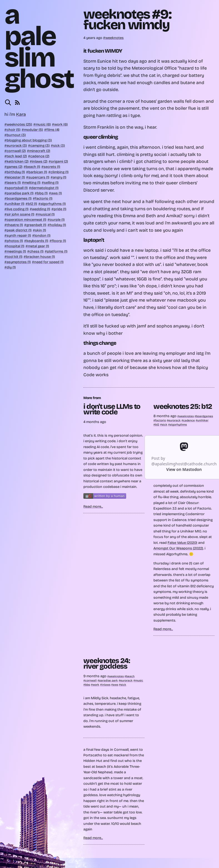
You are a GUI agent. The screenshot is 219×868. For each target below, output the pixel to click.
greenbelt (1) (36, 225)
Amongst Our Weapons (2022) (178, 548)
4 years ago (93, 38)
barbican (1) (38, 172)
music (139, 680)
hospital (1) (16, 246)
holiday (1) (58, 225)
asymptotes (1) (19, 262)
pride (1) (60, 209)
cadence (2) (40, 156)
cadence (189, 420)
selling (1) (51, 183)
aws (115, 685)
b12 (157, 425)
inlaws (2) (40, 161)
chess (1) (37, 251)
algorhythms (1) (53, 204)
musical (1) (46, 214)
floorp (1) (59, 241)
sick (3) (59, 146)
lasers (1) (14, 183)
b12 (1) (33, 204)
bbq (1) (42, 193)
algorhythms (178, 425)
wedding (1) (41, 209)
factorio (160, 420)
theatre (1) (15, 225)
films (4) (53, 130)
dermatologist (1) (45, 188)
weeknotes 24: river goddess (107, 663)
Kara (21, 114)
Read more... (93, 506)
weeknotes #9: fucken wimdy (127, 19)
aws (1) (57, 193)
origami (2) (59, 161)
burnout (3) (16, 135)
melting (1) (32, 183)
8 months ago (165, 416)
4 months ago (95, 422)
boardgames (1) (19, 198)
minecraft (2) (40, 151)
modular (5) (33, 130)
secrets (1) (52, 167)
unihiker (203, 420)
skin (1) (41, 230)
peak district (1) (19, 230)
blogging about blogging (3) (29, 140)
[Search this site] (8, 102)
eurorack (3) (17, 146)
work (96, 685)
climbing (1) (60, 172)
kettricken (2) (18, 161)
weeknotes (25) (19, 124)
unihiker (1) (16, 204)
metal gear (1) (38, 246)
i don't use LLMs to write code (112, 409)
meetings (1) (16, 251)
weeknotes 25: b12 (183, 406)
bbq (88, 685)
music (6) (43, 124)
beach (130, 676)
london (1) (43, 235)
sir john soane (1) (21, 214)
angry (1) (60, 177)
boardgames (205, 416)
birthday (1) (16, 172)
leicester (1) (16, 177)
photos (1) (15, 241)
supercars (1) (39, 177)
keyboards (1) (37, 241)
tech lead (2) (17, 156)
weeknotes (115, 38)
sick (165, 425)
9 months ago (95, 676)
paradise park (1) (20, 193)
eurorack (175, 420)
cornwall (91, 680)
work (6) (61, 124)
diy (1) (11, 267)
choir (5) (14, 130)
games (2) (15, 167)
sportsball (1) (17, 188)
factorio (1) (44, 198)
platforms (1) (57, 251)
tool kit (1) (15, 257)
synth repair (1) (19, 235)
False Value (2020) (182, 543)
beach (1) (33, 167)
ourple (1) (57, 220)
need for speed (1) (49, 262)
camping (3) (40, 146)
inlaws (106, 685)
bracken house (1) (40, 257)
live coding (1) (18, 209)
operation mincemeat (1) (27, 220)
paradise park (109, 680)
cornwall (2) (16, 151)
